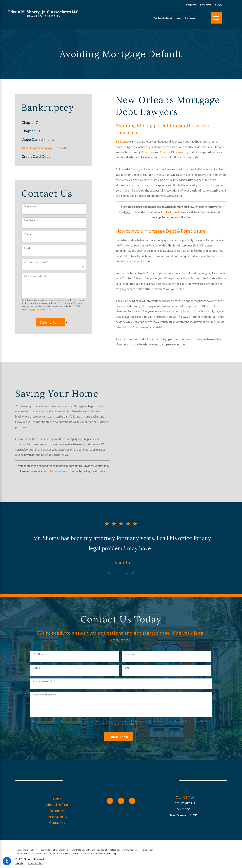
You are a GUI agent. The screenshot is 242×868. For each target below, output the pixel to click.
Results (191, 5)
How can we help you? (36, 276)
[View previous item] (109, 573)
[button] (7, 861)
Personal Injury (57, 817)
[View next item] (133, 573)
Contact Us (57, 823)
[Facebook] (110, 801)
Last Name (30, 220)
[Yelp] (132, 801)
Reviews (206, 5)
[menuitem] (54, 122)
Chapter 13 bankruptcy (174, 152)
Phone (28, 234)
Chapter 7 (148, 152)
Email (27, 248)
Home (57, 799)
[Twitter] (121, 801)
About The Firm (57, 805)
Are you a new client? (36, 262)
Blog (218, 5)
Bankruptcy (123, 142)
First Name (30, 206)
